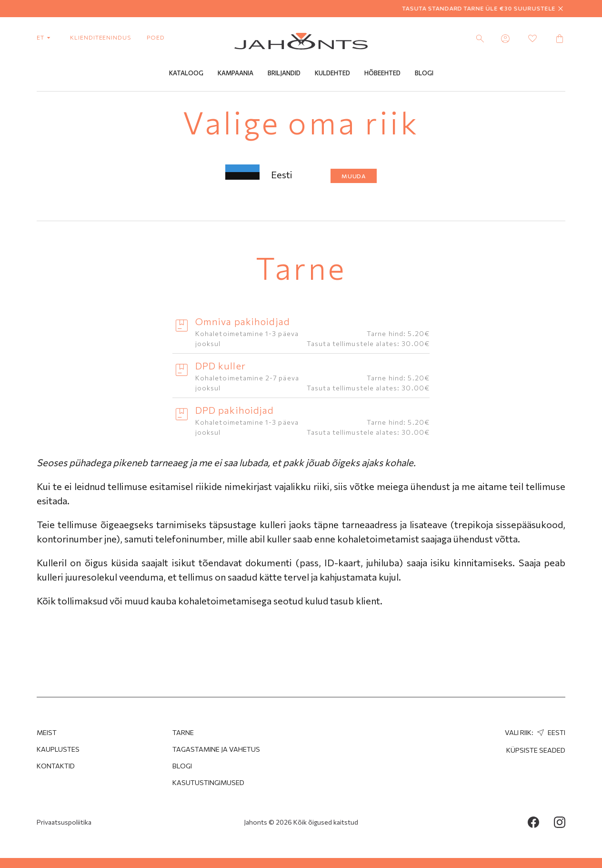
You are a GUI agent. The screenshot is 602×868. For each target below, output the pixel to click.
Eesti (550, 732)
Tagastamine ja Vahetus (216, 749)
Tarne (183, 732)
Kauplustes (58, 749)
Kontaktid (56, 766)
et (45, 37)
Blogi (424, 73)
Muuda (354, 176)
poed (156, 37)
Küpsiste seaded (536, 750)
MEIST (47, 732)
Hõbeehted (382, 73)
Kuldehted (332, 73)
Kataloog (186, 73)
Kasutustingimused (208, 782)
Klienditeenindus (100, 37)
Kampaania (236, 73)
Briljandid (284, 73)
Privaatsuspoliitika (64, 822)
